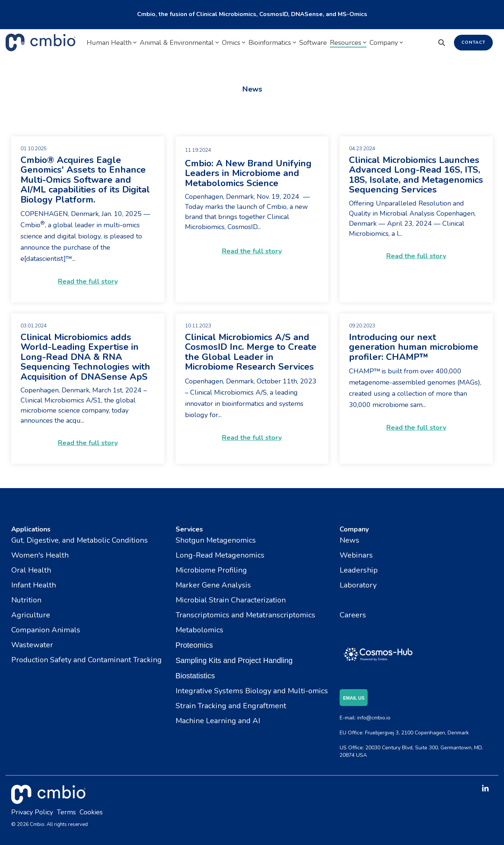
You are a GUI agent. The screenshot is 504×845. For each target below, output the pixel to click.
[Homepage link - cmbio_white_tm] (49, 800)
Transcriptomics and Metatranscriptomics (245, 615)
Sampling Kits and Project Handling (234, 660)
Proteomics (194, 645)
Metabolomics (200, 630)
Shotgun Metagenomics (216, 540)
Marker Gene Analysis (213, 585)
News (350, 540)
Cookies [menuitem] (91, 812)
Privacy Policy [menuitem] (32, 812)
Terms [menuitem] (66, 812)
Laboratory (358, 585)
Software (313, 43)
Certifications (362, 600)
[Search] (442, 43)
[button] (485, 789)
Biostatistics (195, 676)
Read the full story (88, 281)
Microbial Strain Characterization (231, 600)
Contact (473, 42)
